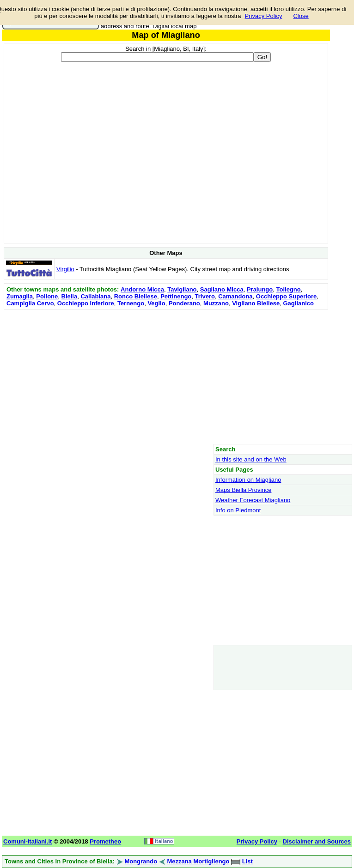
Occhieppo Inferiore (86, 303)
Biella (70, 296)
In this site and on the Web (251, 459)
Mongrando (141, 861)
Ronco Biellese (136, 296)
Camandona (235, 296)
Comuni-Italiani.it (27, 841)
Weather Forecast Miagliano (253, 500)
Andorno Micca (142, 289)
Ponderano (184, 303)
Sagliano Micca (222, 289)
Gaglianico (299, 303)
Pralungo (260, 289)
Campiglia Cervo (30, 303)
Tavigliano (182, 289)
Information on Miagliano (248, 480)
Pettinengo (176, 296)
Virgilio (65, 269)
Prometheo (105, 841)
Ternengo (131, 303)
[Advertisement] (166, 376)
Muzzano (216, 303)
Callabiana (95, 296)
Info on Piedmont (238, 510)
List (247, 861)
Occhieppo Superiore (286, 296)
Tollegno (288, 289)
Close (301, 16)
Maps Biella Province (243, 490)
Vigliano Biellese (256, 303)
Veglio (156, 303)
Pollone (47, 296)
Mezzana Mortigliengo (198, 861)
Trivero (205, 296)
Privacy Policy (264, 16)
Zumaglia (20, 296)
